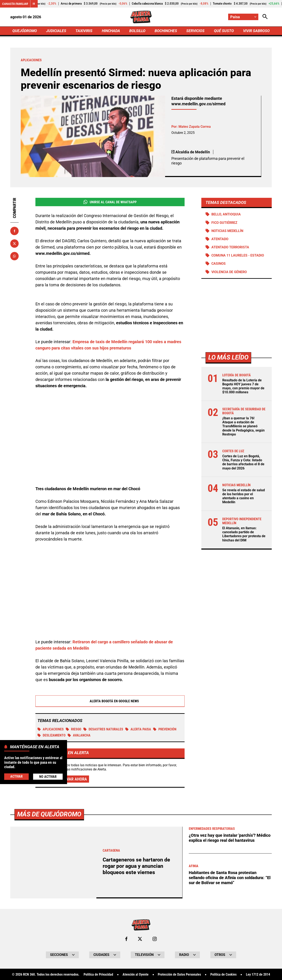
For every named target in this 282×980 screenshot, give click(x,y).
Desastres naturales (103, 729)
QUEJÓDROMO (25, 31)
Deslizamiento (52, 736)
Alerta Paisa (138, 729)
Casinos (219, 264)
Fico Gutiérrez (224, 223)
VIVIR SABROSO (256, 31)
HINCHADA (111, 31)
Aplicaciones (51, 729)
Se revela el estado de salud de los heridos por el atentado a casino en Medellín (244, 496)
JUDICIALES (56, 31)
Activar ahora (73, 779)
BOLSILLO (137, 31)
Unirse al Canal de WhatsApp (110, 202)
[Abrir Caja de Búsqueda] (265, 17)
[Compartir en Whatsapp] (14, 256)
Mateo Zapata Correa (195, 127)
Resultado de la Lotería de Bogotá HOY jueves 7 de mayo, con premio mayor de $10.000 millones (243, 386)
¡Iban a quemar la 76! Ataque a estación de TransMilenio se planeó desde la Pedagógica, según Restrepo (243, 426)
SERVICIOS (195, 31)
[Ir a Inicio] (141, 17)
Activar (16, 776)
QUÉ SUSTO (224, 31)
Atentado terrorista (230, 247)
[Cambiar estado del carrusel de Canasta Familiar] (34, 4)
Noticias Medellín (227, 231)
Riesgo (74, 729)
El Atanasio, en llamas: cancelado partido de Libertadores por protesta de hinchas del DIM (244, 534)
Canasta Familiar (15, 4)
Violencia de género (229, 272)
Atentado (220, 239)
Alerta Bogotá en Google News (110, 701)
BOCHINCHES (166, 31)
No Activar (48, 777)
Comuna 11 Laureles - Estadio (238, 255)
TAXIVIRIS (84, 31)
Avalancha (79, 736)
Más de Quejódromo (49, 961)
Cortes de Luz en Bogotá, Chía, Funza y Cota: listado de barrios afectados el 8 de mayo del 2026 (243, 462)
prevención (165, 729)
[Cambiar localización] (243, 17)
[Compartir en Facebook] (14, 231)
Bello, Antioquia (226, 214)
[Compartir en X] (14, 244)
